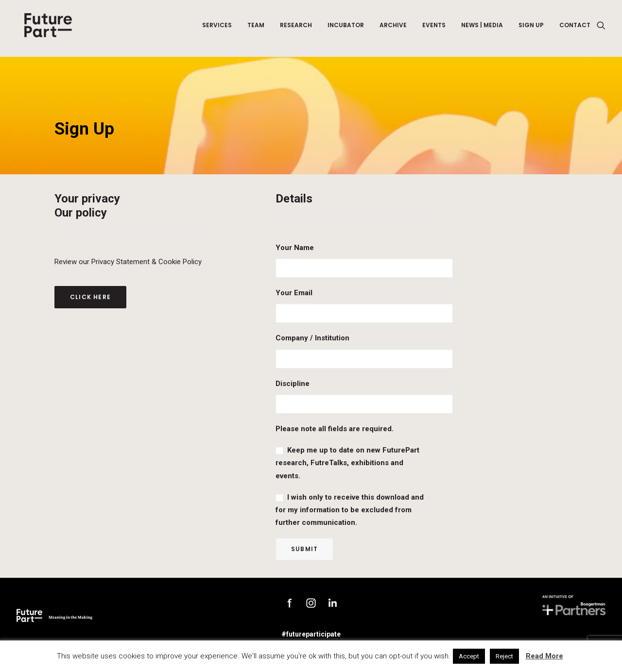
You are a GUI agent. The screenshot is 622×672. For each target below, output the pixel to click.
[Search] (601, 29)
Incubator (346, 28)
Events (434, 28)
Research (296, 28)
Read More (544, 656)
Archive (393, 28)
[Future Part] (47, 29)
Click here (90, 297)
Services (217, 28)
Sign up (531, 28)
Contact (575, 28)
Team (256, 28)
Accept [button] (469, 656)
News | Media (482, 28)
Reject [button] (504, 656)
